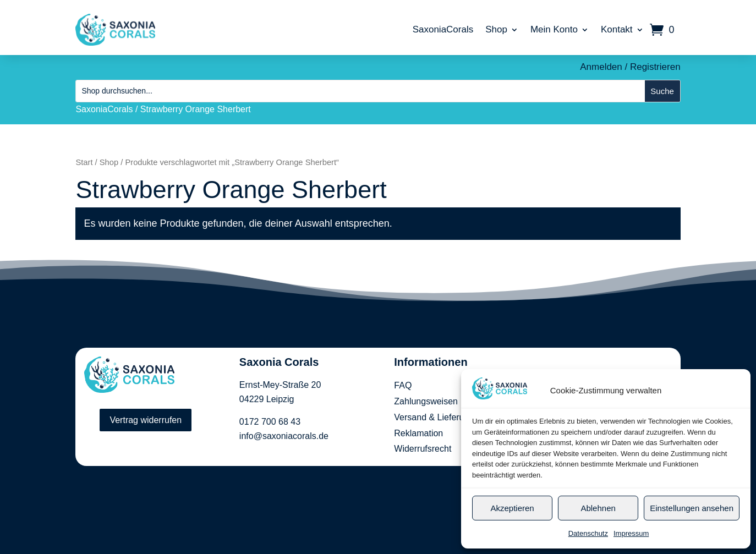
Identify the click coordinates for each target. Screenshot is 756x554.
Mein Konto (554, 29)
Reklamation (418, 433)
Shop (496, 29)
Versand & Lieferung (434, 417)
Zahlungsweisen (426, 401)
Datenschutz (588, 533)
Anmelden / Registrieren (630, 67)
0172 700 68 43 (270, 422)
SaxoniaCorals (443, 29)
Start (84, 162)
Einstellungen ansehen (692, 508)
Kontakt (617, 29)
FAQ (403, 385)
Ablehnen (598, 508)
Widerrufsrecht (423, 449)
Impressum (631, 533)
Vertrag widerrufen (146, 420)
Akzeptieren (512, 508)
